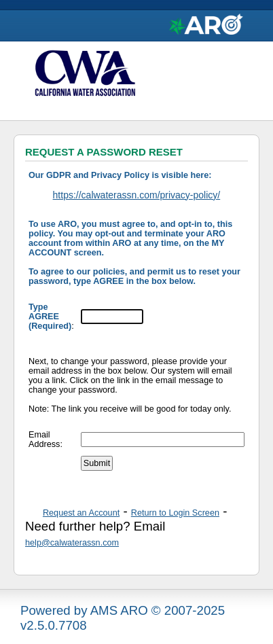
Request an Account (81, 513)
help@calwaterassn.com (72, 543)
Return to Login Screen (175, 513)
